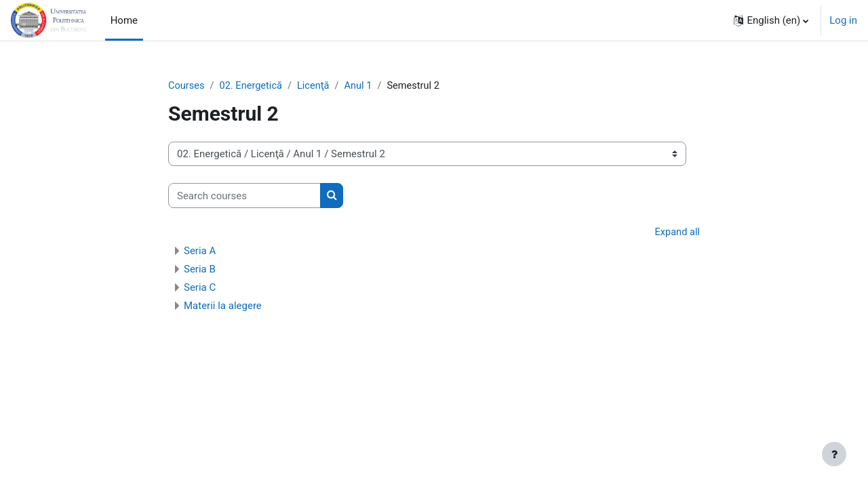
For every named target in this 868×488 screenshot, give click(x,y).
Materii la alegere (223, 306)
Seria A (200, 251)
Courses (187, 86)
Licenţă (317, 86)
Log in (843, 20)
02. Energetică (253, 86)
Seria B (200, 270)
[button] (771, 20)
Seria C (200, 288)
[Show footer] (834, 454)
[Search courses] (244, 196)
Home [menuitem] (124, 20)
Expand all (677, 233)
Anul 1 (363, 86)
